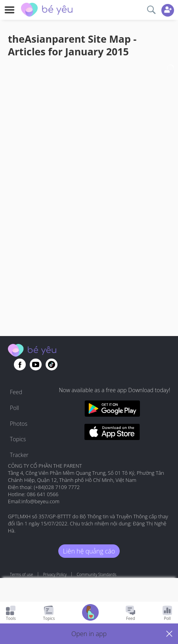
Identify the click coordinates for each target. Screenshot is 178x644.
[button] (89, 634)
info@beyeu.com (40, 501)
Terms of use (21, 574)
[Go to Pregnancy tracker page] (90, 613)
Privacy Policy (55, 574)
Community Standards (97, 574)
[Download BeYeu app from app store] (112, 433)
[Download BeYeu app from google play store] (112, 410)
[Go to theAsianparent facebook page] (20, 364)
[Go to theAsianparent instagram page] (52, 364)
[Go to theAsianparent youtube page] (36, 364)
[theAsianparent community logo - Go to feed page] (47, 11)
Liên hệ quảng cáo (89, 551)
